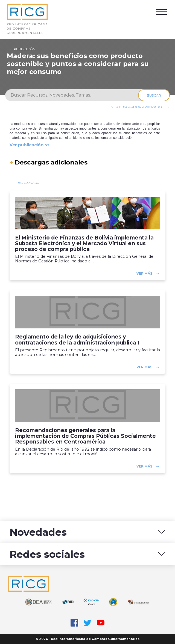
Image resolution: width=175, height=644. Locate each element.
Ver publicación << (30, 145)
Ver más (144, 273)
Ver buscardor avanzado (137, 107)
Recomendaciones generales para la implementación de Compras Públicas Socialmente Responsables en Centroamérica (85, 436)
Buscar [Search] (154, 95)
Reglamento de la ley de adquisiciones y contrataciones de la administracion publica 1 (77, 340)
